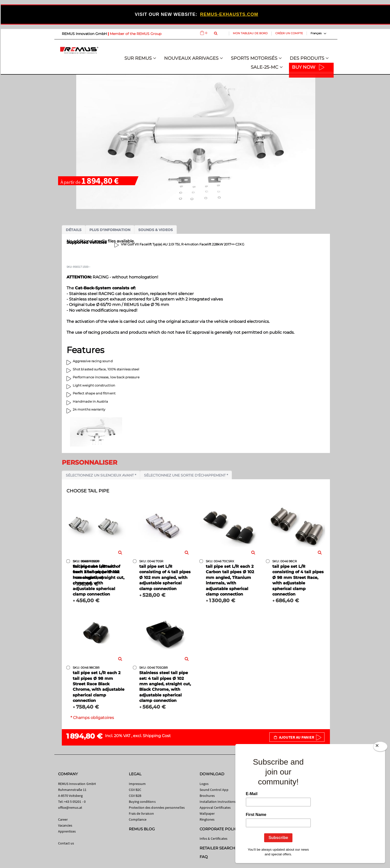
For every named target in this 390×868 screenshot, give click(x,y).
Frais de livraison (141, 813)
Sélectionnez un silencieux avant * (101, 475)
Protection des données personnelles (157, 808)
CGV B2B (135, 796)
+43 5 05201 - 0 (75, 802)
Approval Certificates (215, 808)
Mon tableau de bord (250, 33)
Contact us (66, 843)
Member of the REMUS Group (136, 34)
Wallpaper (207, 813)
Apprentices (67, 831)
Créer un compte (289, 33)
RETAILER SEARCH (217, 848)
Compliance (138, 819)
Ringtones (207, 819)
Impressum (137, 784)
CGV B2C (135, 790)
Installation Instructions (218, 802)
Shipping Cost (157, 736)
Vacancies (65, 825)
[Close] (380, 748)
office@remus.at (70, 808)
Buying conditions (142, 802)
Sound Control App (214, 790)
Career (63, 819)
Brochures (207, 796)
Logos (204, 784)
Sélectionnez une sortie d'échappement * (186, 475)
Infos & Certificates (213, 838)
